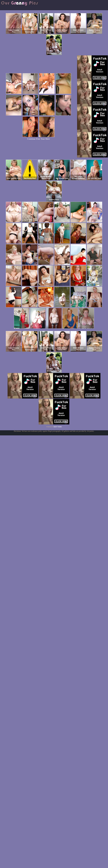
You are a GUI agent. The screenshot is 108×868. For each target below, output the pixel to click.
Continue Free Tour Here (39, 139)
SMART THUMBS (58, 427)
